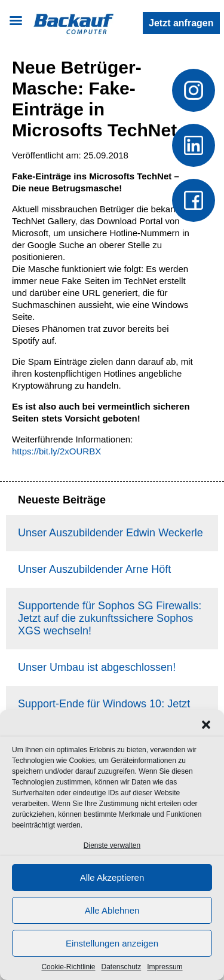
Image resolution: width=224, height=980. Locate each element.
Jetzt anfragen (181, 23)
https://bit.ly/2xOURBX (56, 451)
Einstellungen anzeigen (112, 943)
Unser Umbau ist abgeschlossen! (97, 667)
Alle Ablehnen (112, 910)
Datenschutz (122, 967)
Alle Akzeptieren (112, 877)
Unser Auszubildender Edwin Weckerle (111, 533)
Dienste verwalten (112, 845)
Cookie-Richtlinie (68, 967)
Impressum (165, 967)
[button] (206, 725)
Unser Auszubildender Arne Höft (94, 569)
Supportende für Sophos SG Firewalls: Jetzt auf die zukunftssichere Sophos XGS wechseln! (110, 618)
